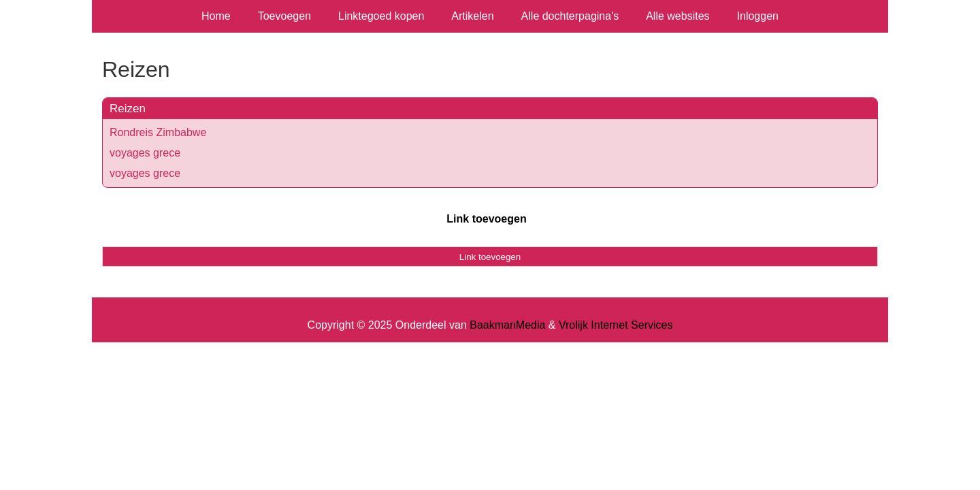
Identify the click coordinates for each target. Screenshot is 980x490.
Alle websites (677, 16)
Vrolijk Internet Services (616, 325)
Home (216, 16)
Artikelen (472, 16)
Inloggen (758, 16)
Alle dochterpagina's (570, 16)
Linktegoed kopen (381, 16)
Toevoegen (284, 16)
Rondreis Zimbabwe (158, 132)
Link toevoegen (486, 219)
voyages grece (145, 153)
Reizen (128, 109)
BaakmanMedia (507, 325)
